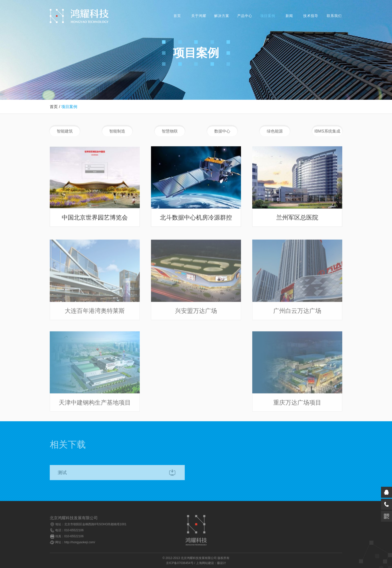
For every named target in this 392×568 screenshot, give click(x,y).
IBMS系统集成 (327, 131)
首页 (177, 16)
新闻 (289, 16)
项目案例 (268, 16)
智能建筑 (65, 131)
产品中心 (245, 16)
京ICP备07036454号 (180, 563)
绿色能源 (275, 131)
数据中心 (222, 131)
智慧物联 (170, 131)
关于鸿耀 (199, 16)
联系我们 (334, 16)
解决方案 (222, 16)
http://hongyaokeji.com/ (80, 542)
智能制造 (117, 131)
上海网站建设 (205, 563)
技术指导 (311, 16)
